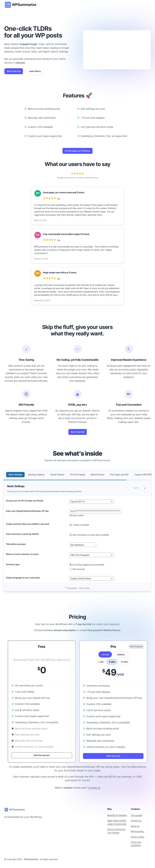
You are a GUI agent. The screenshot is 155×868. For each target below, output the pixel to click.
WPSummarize (24, 5)
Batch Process (98, 475)
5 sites (112, 662)
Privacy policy (138, 837)
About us (135, 826)
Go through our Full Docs (77, 151)
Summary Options (36, 475)
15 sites (124, 662)
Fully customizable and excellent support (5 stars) (66, 234)
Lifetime (121, 655)
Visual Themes (57, 475)
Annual (105, 655)
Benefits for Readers (117, 815)
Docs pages (137, 815)
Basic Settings (15, 475)
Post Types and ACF (119, 475)
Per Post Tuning (77, 475)
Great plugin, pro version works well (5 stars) (64, 192)
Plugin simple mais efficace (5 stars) (60, 272)
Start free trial (14, 71)
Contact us (94, 788)
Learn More (35, 71)
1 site (101, 662)
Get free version (42, 755)
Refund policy (137, 831)
